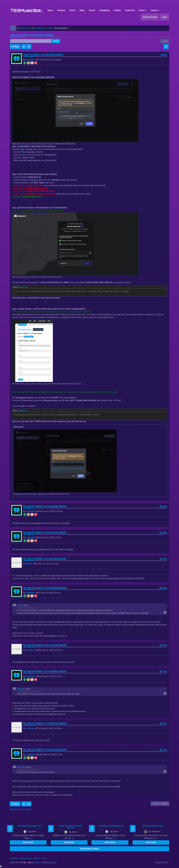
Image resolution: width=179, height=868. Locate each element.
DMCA (37, 858)
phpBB (54, 863)
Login (164, 17)
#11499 (163, 559)
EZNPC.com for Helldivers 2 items (30, 826)
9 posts (165, 41)
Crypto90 (30, 60)
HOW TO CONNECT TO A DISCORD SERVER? (32, 35)
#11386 (163, 533)
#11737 (163, 723)
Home (50, 10)
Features (61, 10)
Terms (44, 858)
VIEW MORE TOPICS (89, 849)
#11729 (163, 645)
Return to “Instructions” (21, 809)
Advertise (14, 858)
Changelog (104, 10)
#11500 (163, 588)
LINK (22, 149)
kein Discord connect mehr (152, 826)
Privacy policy (26, 858)
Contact (117, 10)
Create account (150, 17)
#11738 (163, 750)
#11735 (163, 671)
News (82, 10)
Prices (72, 10)
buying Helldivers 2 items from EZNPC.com (70, 827)
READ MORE (28, 842)
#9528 (164, 55)
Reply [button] (15, 47)
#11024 (163, 506)
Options (155, 804)
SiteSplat (37, 863)
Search (155, 10)
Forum (92, 10)
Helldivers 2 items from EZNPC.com (111, 826)
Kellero (29, 564)
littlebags (30, 650)
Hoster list (130, 10)
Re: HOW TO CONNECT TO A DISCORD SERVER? (45, 506)
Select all (23, 287)
